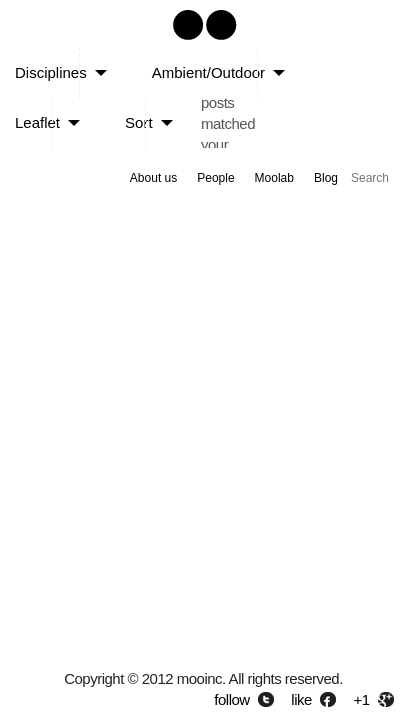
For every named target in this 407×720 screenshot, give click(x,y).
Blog (326, 178)
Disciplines (51, 72)
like (301, 699)
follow (231, 699)
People (215, 178)
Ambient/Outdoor (208, 72)
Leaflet (37, 122)
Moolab (274, 178)
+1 (362, 699)
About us (153, 178)
